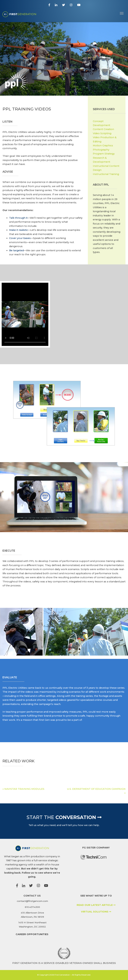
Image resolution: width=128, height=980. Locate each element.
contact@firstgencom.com (32, 901)
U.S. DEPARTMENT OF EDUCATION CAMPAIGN (96, 789)
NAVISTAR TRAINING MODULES (24, 789)
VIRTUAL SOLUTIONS (96, 912)
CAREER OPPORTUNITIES (32, 934)
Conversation (64, 817)
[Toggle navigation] (122, 13)
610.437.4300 (32, 907)
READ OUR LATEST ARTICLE (96, 905)
